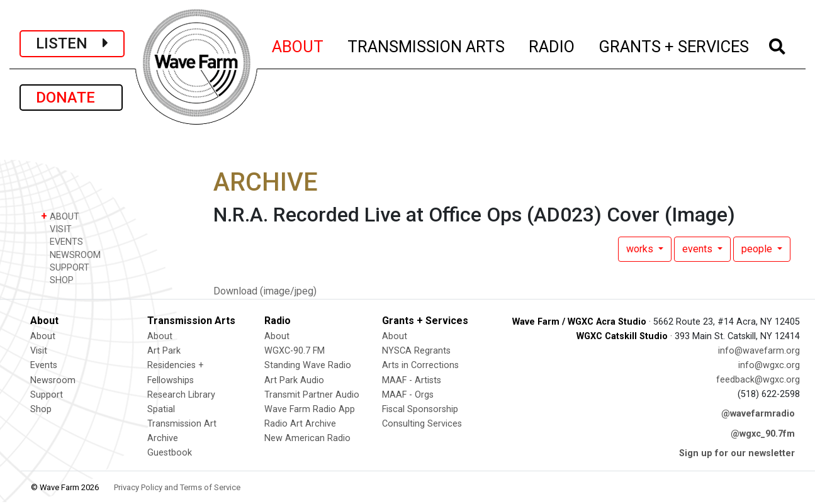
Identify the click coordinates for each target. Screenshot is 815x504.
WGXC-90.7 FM (295, 351)
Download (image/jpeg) (265, 291)
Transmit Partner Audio (312, 395)
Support (47, 395)
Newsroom (53, 380)
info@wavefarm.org (759, 351)
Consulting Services (422, 424)
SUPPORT (65, 267)
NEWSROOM (71, 255)
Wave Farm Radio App (310, 409)
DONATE (71, 98)
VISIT (56, 229)
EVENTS (62, 241)
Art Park (164, 351)
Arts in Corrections (420, 365)
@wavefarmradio (758, 414)
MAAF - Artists (412, 380)
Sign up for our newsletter (737, 453)
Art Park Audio (294, 380)
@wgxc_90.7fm (763, 434)
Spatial (161, 409)
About (43, 336)
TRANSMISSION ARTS (427, 45)
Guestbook (170, 453)
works (641, 249)
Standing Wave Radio (308, 365)
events (699, 249)
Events (44, 365)
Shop (41, 409)
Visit (39, 351)
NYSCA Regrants (416, 351)
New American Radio (307, 438)
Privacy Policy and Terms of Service (177, 487)
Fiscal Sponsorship (420, 409)
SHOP (57, 280)
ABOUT (298, 45)
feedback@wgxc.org (758, 380)
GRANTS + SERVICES (674, 45)
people (758, 249)
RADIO (552, 45)
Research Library (181, 395)
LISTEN (72, 43)
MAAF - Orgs (408, 395)
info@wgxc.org (769, 365)
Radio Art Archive (300, 424)
